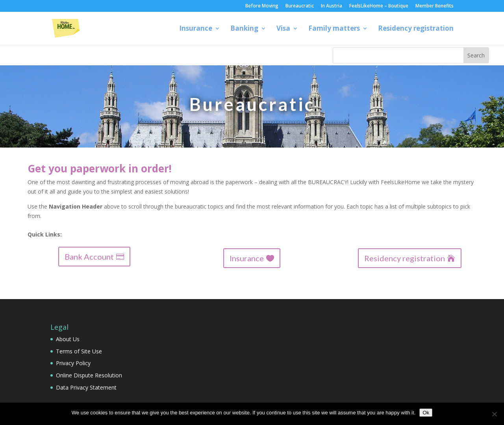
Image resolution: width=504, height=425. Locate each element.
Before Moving (262, 6)
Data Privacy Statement (86, 387)
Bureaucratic (300, 6)
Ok (426, 413)
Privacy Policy (73, 363)
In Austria (332, 6)
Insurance (196, 29)
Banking (244, 29)
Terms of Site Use (79, 351)
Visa (283, 29)
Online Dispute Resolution (89, 375)
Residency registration (416, 29)
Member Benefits (435, 6)
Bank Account (89, 257)
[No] (494, 414)
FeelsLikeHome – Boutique (379, 6)
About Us (68, 339)
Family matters (334, 29)
